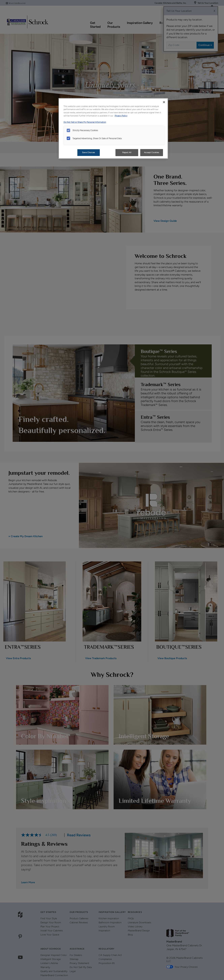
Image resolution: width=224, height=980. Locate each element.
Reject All (127, 152)
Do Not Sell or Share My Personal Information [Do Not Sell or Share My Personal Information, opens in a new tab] (85, 122)
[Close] (164, 102)
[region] (113, 129)
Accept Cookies (152, 152)
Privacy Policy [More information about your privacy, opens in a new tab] (121, 116)
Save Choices (88, 152)
